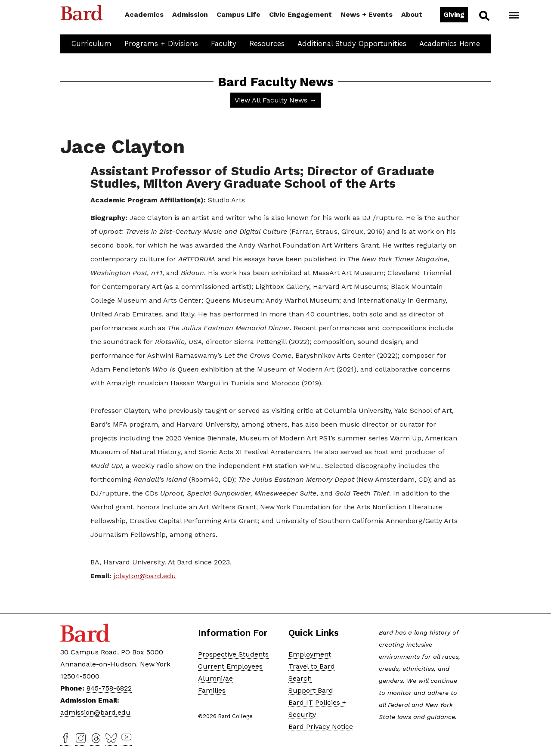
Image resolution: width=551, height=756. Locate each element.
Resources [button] (267, 43)
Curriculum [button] (91, 43)
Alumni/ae (215, 678)
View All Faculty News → (275, 100)
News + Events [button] (367, 14)
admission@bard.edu (95, 712)
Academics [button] (144, 14)
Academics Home (450, 43)
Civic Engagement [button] (300, 14)
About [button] (412, 14)
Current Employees (230, 666)
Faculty (224, 43)
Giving (454, 14)
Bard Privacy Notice (321, 727)
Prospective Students (233, 654)
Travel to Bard (312, 666)
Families (212, 690)
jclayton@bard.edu (145, 576)
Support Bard (311, 690)
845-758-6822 (109, 688)
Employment (310, 654)
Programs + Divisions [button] (161, 43)
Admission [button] (190, 14)
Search (484, 15)
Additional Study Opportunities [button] (352, 43)
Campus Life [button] (238, 14)
